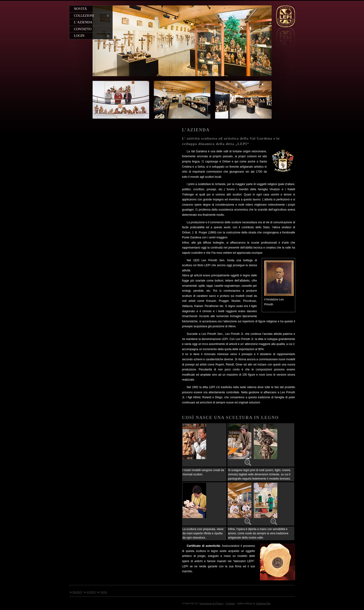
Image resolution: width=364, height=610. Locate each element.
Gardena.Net (263, 603)
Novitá (80, 9)
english (91, 592)
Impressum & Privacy (212, 603)
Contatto (83, 29)
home (103, 592)
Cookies (230, 603)
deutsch (78, 592)
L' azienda (83, 22)
